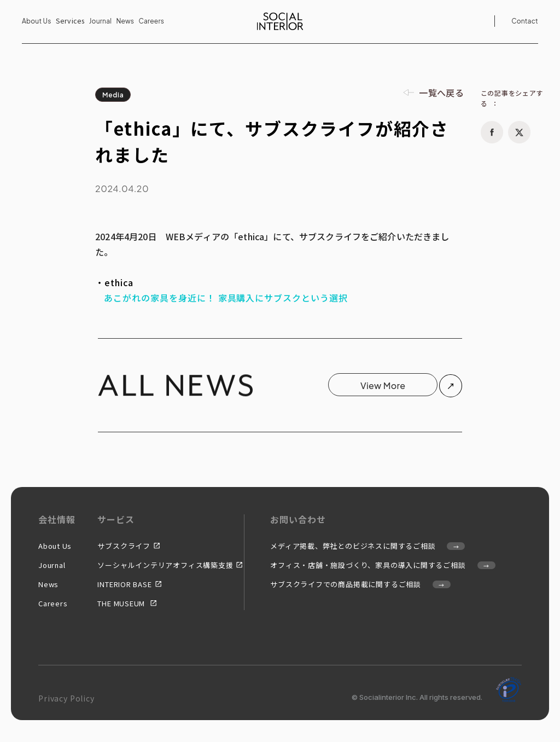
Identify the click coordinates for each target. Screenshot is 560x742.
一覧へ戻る (441, 92)
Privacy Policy (66, 698)
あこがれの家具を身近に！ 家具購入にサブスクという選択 (226, 298)
